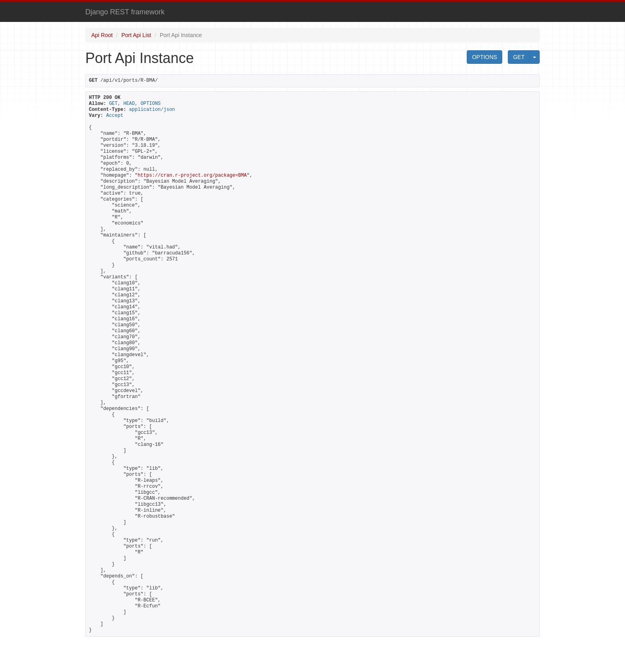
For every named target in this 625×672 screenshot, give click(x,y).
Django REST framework (125, 12)
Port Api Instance (181, 35)
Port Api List (136, 35)
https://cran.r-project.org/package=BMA (192, 175)
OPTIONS (484, 57)
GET (519, 57)
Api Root (102, 35)
